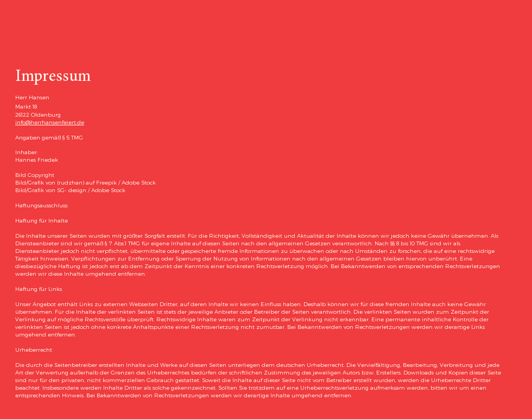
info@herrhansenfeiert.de (50, 122)
